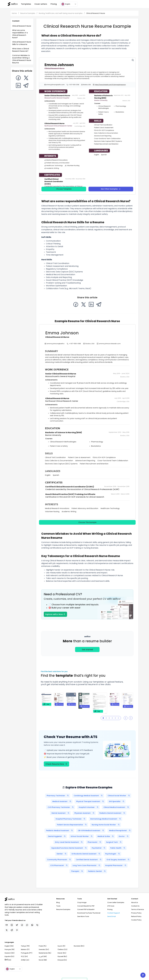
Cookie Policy (136, 920)
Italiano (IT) (25, 949)
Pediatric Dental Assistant (113, 813)
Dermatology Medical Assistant (106, 819)
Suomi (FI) (61, 946)
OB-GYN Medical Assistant (91, 831)
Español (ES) (9, 956)
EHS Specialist (117, 801)
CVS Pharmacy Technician (61, 807)
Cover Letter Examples (116, 902)
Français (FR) (10, 949)
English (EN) (9, 946)
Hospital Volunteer (89, 807)
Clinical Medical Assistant (117, 807)
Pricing (54, 4)
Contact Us (135, 906)
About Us (135, 902)
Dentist (62, 854)
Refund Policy (136, 916)
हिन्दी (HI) (8, 960)
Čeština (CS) (62, 949)
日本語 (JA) (25, 960)
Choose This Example (87, 522)
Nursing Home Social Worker (106, 825)
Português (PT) (27, 953)
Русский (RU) (62, 956)
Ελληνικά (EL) (62, 960)
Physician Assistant (85, 813)
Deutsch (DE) (10, 953)
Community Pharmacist (60, 860)
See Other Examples (111, 189)
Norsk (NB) (43, 960)
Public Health (118, 848)
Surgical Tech (114, 842)
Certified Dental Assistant (89, 860)
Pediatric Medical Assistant (60, 831)
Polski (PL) (43, 946)
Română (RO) (79, 946)
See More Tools (83, 916)
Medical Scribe (106, 836)
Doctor (124, 836)
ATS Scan (111, 906)
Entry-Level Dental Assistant (69, 842)
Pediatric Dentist (97, 871)
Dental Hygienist (57, 836)
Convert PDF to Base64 (86, 909)
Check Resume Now (56, 764)
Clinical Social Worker (119, 796)
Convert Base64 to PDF (86, 906)
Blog (58, 902)
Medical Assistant (62, 801)
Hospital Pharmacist (116, 865)
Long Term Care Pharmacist (87, 865)
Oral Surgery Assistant (119, 860)
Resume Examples (28, 13)
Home (14, 13)
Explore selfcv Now (55, 614)
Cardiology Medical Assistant (89, 796)
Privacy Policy (136, 913)
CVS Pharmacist (59, 865)
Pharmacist (95, 842)
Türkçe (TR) (25, 946)
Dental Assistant (61, 813)
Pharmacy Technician (58, 796)
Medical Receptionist (120, 831)
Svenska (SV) (44, 949)
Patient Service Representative (72, 825)
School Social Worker (82, 836)
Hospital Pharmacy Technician (71, 819)
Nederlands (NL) (45, 953)
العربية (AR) (43, 956)
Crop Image (82, 902)
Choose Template (64, 189)
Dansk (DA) (62, 953)
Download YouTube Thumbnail (89, 913)
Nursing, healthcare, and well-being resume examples (61, 13)
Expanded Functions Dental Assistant (70, 848)
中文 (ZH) (24, 956)
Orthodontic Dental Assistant (86, 854)
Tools (58, 906)
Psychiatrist (99, 848)
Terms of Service (138, 909)
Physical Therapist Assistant (91, 801)
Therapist (78, 871)
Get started (87, 650)
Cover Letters (41, 4)
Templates (26, 4)
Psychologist (113, 854)
